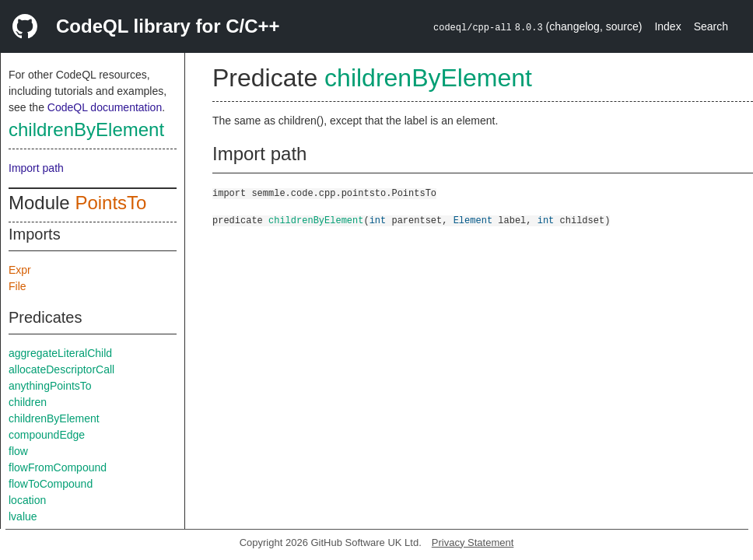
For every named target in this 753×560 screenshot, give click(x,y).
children (28, 402)
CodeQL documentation (105, 107)
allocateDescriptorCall (61, 369)
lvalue (23, 516)
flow (18, 451)
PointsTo (110, 203)
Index (667, 26)
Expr (20, 270)
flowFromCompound (58, 467)
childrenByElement (86, 129)
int (378, 220)
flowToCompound (51, 484)
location (27, 500)
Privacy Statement (473, 542)
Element (473, 220)
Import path (36, 168)
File (18, 286)
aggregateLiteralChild (60, 353)
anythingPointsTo (50, 386)
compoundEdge (47, 435)
